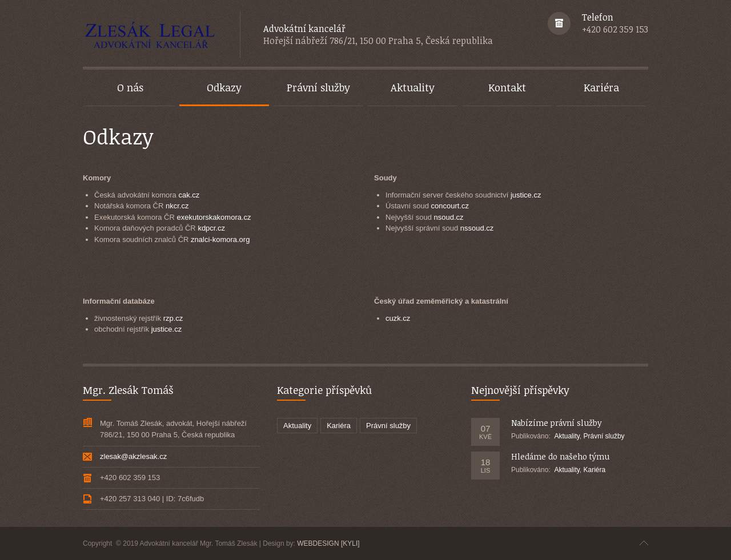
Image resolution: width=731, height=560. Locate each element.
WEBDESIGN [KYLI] (328, 543)
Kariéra (339, 426)
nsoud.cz (449, 217)
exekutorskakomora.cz (214, 217)
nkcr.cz (177, 206)
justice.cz (526, 195)
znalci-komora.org (220, 239)
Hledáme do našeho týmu (560, 456)
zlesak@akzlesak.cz (133, 456)
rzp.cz (173, 318)
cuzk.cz (398, 318)
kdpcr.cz (211, 228)
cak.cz (189, 195)
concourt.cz (450, 206)
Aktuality (297, 426)
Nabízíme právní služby (557, 423)
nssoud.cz (477, 228)
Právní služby (388, 426)
